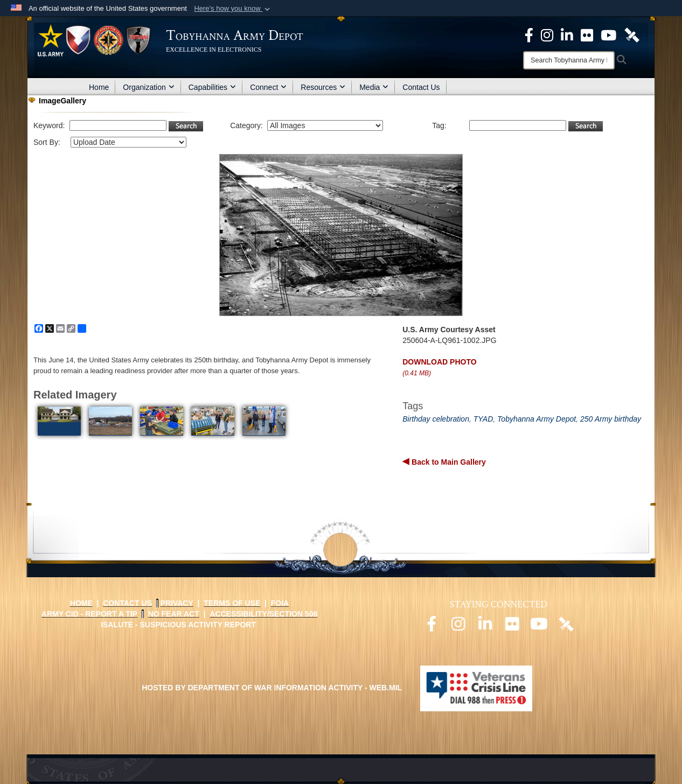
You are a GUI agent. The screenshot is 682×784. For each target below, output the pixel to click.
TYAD (483, 419)
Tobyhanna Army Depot (537, 419)
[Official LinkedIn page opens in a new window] (567, 34)
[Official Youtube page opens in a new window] (539, 627)
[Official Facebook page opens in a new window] (432, 627)
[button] (233, 9)
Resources (323, 87)
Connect (268, 87)
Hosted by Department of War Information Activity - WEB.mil (272, 688)
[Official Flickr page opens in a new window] (587, 34)
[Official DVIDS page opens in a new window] (632, 34)
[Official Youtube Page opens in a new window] (608, 34)
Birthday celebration (436, 419)
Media (374, 87)
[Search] (569, 60)
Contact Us (421, 87)
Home (99, 87)
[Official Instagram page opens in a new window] (547, 34)
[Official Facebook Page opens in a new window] (529, 34)
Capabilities (212, 87)
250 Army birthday (611, 419)
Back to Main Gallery (448, 462)
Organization (148, 87)
